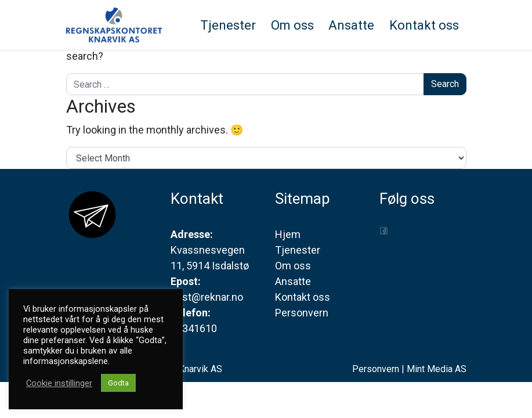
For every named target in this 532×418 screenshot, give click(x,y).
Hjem (288, 234)
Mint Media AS (437, 369)
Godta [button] (118, 383)
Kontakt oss (303, 297)
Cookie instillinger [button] (59, 383)
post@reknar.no (207, 297)
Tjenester (298, 250)
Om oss (293, 266)
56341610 (194, 328)
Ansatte (293, 281)
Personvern (302, 313)
